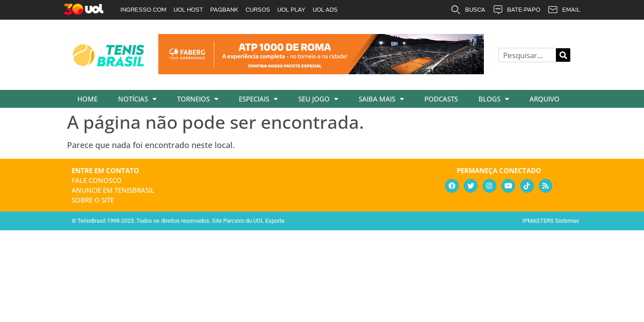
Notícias (137, 99)
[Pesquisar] (563, 55)
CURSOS (258, 10)
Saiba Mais (381, 99)
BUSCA (468, 10)
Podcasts (441, 99)
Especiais (258, 99)
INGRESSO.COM (143, 10)
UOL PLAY (291, 10)
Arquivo (544, 99)
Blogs (494, 99)
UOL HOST (188, 10)
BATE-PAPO (516, 10)
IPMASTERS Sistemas (551, 221)
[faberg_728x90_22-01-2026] (321, 71)
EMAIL (564, 10)
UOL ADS (325, 10)
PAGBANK (224, 10)
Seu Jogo (318, 99)
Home (87, 99)
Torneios (198, 99)
